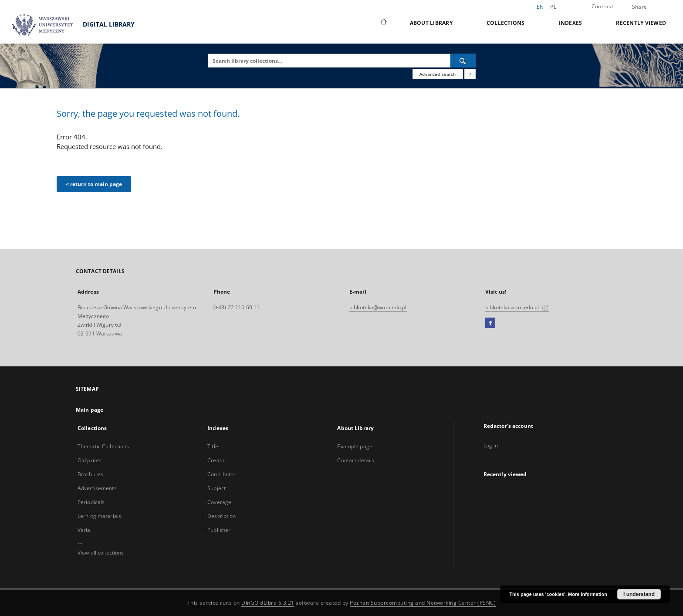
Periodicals (91, 502)
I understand (639, 594)
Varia (84, 530)
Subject (216, 488)
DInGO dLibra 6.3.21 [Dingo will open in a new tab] (268, 603)
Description (221, 516)
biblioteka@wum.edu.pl (378, 307)
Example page (355, 446)
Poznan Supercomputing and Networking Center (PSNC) (423, 603)
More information (588, 594)
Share (639, 7)
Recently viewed (641, 23)
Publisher (219, 530)
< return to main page (94, 184)
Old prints (90, 460)
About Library (431, 23)
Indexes (571, 23)
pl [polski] (553, 7)
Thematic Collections (103, 446)
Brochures (90, 474)
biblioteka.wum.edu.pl (517, 307)
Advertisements (97, 488)
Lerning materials (99, 516)
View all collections (101, 553)
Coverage (219, 502)
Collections (506, 23)
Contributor (221, 474)
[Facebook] (490, 323)
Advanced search (438, 74)
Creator (217, 460)
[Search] (463, 61)
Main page (90, 410)
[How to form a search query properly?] (470, 74)
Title (213, 446)
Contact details (356, 460)
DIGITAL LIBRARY (69, 25)
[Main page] (383, 23)
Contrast (602, 6)
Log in (491, 445)
